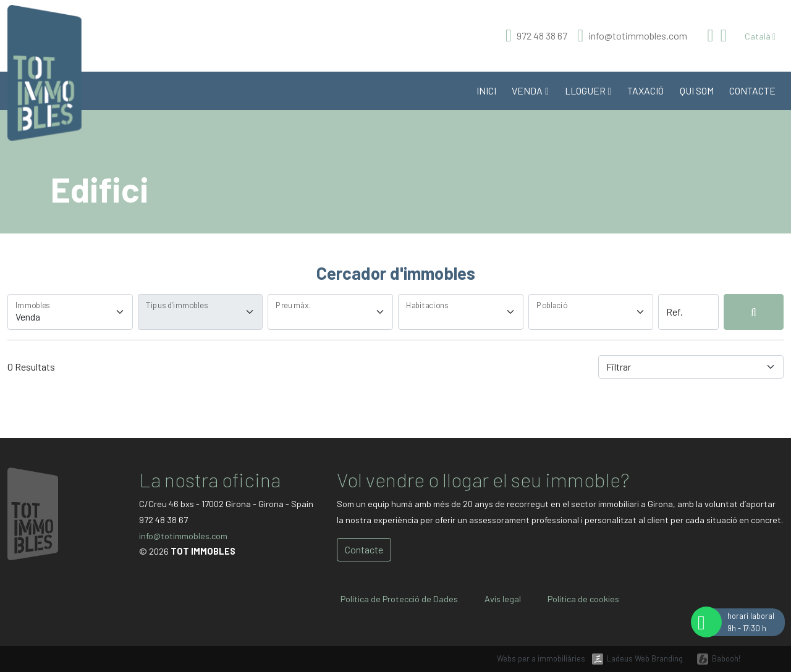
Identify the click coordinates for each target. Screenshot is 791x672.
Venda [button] (530, 90)
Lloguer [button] (588, 90)
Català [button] (760, 36)
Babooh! (726, 658)
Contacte (752, 90)
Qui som (697, 90)
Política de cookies (583, 599)
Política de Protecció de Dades (399, 599)
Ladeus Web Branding (645, 658)
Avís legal (503, 599)
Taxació (645, 90)
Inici (486, 90)
